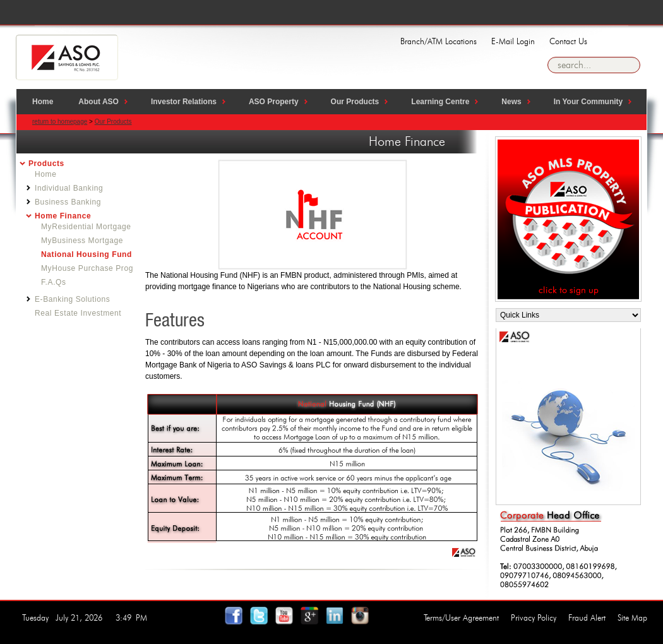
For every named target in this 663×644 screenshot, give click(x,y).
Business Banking (68, 202)
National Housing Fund (87, 254)
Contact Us (568, 41)
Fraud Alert (587, 617)
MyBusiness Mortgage (82, 241)
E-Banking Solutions (72, 299)
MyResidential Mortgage (86, 227)
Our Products (113, 122)
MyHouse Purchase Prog (87, 268)
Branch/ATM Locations (439, 41)
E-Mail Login (513, 41)
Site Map (632, 617)
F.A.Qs (54, 282)
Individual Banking (69, 188)
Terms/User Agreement (461, 617)
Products (46, 164)
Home (45, 174)
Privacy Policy (534, 617)
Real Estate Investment (78, 313)
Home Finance (63, 216)
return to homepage (60, 122)
